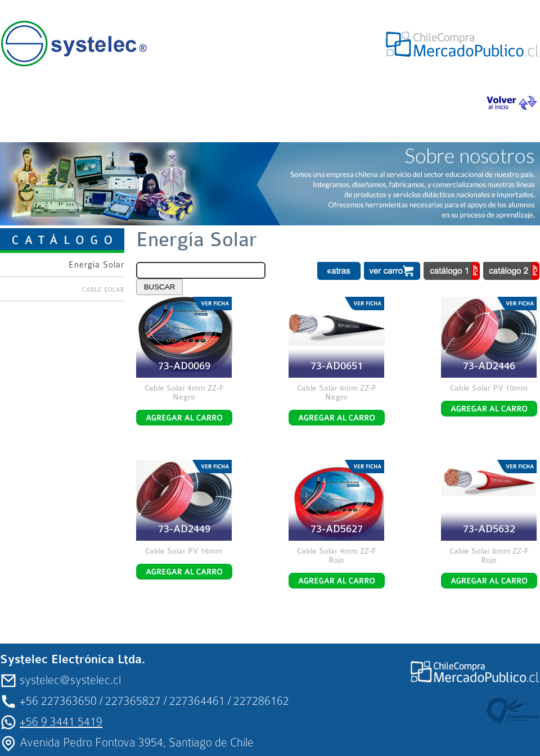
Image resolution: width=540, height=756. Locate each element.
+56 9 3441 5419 (61, 722)
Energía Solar (96, 265)
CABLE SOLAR (103, 290)
